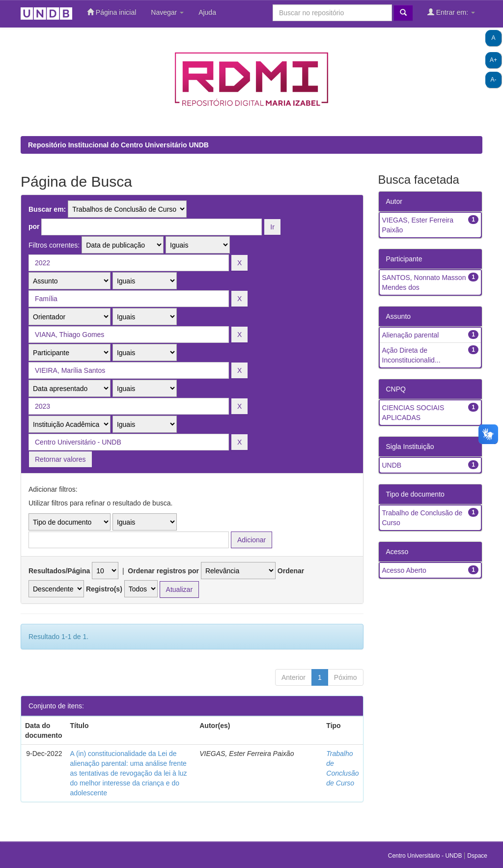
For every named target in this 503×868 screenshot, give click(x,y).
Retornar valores (60, 459)
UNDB (392, 465)
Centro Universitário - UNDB (426, 856)
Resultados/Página (59, 571)
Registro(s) (104, 589)
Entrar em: (451, 12)
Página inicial (112, 12)
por (34, 226)
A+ (493, 60)
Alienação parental (411, 335)
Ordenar (291, 571)
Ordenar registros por (163, 571)
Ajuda (207, 12)
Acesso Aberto (404, 570)
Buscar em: (47, 209)
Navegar (167, 12)
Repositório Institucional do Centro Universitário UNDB (118, 145)
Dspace (477, 856)
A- (494, 80)
